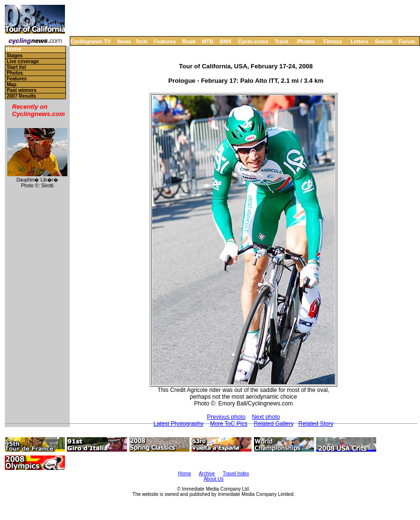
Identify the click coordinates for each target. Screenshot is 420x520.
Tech (141, 41)
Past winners (22, 90)
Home (13, 49)
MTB (208, 41)
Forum (407, 41)
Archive (207, 474)
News (124, 41)
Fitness (333, 41)
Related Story (316, 424)
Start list (16, 67)
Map (12, 84)
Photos (306, 41)
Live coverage (23, 61)
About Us (213, 479)
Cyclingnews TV (90, 41)
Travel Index (236, 474)
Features (165, 41)
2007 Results (21, 96)
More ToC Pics (229, 424)
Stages (15, 56)
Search (384, 41)
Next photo (266, 417)
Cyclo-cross (253, 41)
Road (189, 41)
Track (282, 41)
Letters (360, 41)
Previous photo (226, 417)
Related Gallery (274, 424)
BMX (226, 41)
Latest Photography (178, 424)
